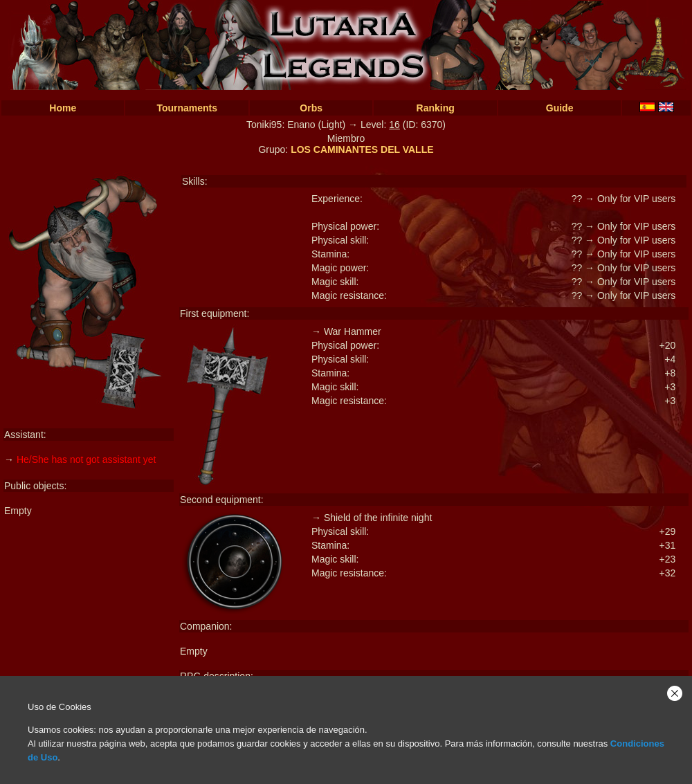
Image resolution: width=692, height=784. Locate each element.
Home (63, 108)
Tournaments (187, 108)
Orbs (311, 108)
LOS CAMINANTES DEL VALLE (362, 149)
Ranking (436, 108)
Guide (560, 108)
